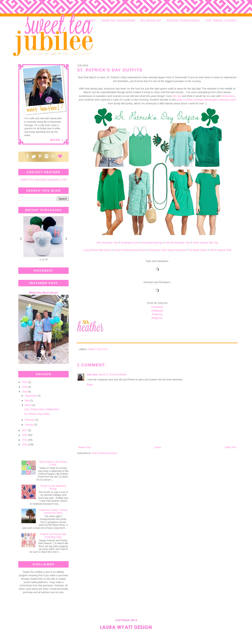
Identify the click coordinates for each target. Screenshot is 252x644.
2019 (25, 387)
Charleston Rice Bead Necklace (167, 250)
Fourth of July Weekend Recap (53, 487)
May (28, 401)
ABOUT (90, 21)
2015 (25, 440)
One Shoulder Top (107, 243)
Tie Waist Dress (198, 250)
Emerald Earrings (152, 243)
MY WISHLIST (151, 21)
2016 (25, 435)
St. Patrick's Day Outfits (37, 414)
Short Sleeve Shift (221, 250)
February (30, 420)
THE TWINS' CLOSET (221, 21)
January (30, 425)
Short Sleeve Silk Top (205, 243)
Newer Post (84, 447)
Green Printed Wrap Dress (130, 250)
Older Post (231, 447)
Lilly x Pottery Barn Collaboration (42, 409)
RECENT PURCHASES (183, 21)
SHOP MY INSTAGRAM (118, 21)
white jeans (228, 96)
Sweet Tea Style (98, 349)
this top (177, 96)
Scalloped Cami (130, 243)
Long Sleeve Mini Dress (97, 250)
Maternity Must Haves (43, 293)
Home (158, 447)
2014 (25, 445)
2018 (25, 392)
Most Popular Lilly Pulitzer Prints (53, 463)
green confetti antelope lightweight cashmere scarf (206, 100)
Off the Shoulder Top (178, 243)
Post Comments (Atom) (104, 453)
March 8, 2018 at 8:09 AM (113, 375)
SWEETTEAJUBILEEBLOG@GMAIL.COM (44, 180)
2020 (25, 382)
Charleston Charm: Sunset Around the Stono (53, 512)
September (31, 396)
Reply (90, 385)
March (29, 405)
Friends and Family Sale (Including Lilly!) (53, 536)
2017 (25, 430)
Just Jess (92, 375)
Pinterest (157, 314)
